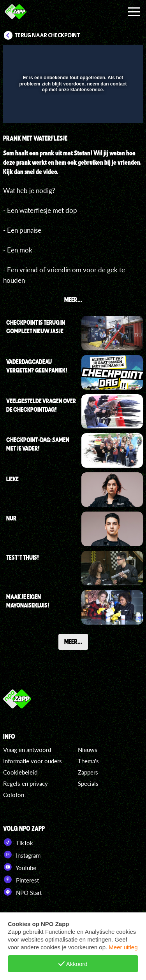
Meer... (73, 641)
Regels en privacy (26, 783)
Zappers (88, 772)
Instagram (22, 855)
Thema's (88, 761)
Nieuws (88, 750)
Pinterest (21, 879)
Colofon (14, 795)
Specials (88, 783)
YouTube (20, 867)
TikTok (18, 842)
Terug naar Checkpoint (47, 35)
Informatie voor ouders (33, 761)
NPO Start (22, 892)
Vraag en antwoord (27, 750)
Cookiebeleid (20, 772)
